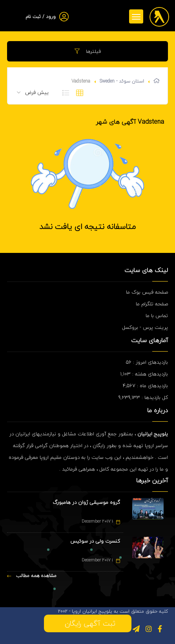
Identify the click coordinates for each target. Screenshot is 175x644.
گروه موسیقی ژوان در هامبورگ (86, 502)
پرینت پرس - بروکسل (145, 327)
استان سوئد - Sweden (122, 81)
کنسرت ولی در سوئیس (95, 541)
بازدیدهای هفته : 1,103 (144, 374)
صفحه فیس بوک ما (147, 292)
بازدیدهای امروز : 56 (147, 362)
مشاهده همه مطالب (32, 576)
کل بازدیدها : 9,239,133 (143, 397)
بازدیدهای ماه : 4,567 (145, 386)
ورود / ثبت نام (41, 17)
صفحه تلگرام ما (152, 304)
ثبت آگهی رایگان (88, 623)
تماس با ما (157, 316)
